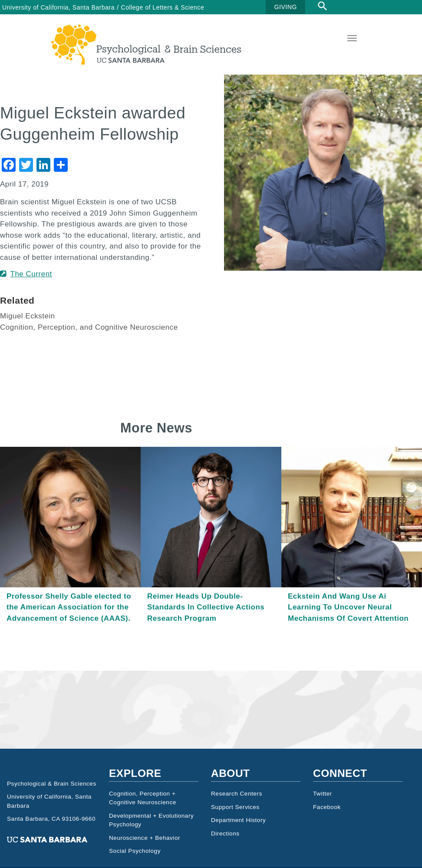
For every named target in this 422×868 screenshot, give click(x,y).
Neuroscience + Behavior (145, 855)
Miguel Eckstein (28, 333)
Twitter (323, 811)
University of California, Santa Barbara (58, 7)
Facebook (327, 824)
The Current (31, 291)
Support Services (235, 824)
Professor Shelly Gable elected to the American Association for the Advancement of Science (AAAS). (69, 624)
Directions (225, 850)
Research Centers (237, 811)
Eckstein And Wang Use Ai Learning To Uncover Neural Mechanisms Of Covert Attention (348, 624)
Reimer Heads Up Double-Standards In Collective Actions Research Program (206, 624)
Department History (238, 837)
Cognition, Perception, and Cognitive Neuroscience (89, 344)
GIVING (286, 7)
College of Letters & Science (163, 7)
